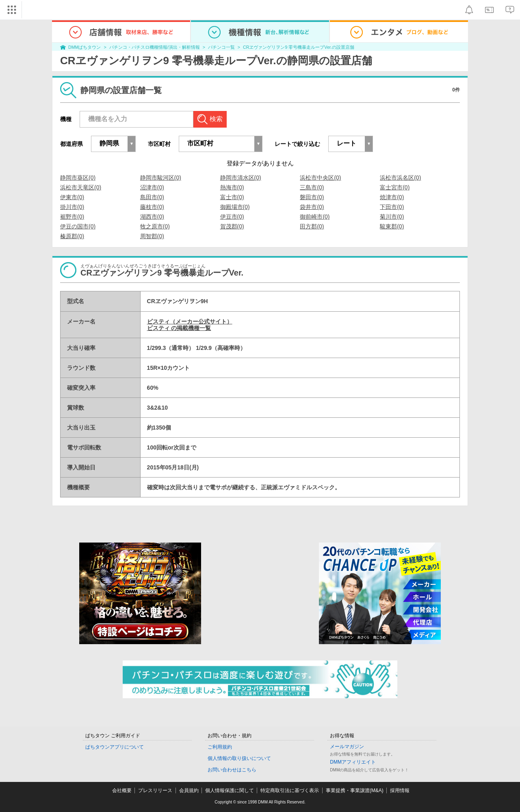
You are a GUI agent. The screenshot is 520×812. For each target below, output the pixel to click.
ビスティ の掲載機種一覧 (179, 328)
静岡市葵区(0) (78, 178)
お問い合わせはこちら (232, 770)
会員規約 (189, 790)
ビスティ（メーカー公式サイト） (190, 321)
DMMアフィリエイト (353, 762)
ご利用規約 (220, 747)
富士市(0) (232, 197)
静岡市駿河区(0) (161, 178)
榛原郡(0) (72, 236)
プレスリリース (155, 790)
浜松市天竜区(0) (81, 187)
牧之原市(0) (155, 226)
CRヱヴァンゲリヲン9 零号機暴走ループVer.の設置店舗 (299, 47)
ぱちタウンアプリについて (115, 747)
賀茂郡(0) (232, 226)
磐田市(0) (312, 197)
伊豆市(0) (232, 217)
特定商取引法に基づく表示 (290, 790)
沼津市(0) (152, 187)
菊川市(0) (392, 217)
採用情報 (400, 790)
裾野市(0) (72, 217)
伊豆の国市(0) (78, 226)
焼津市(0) (392, 197)
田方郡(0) (312, 226)
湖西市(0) (152, 217)
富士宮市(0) (395, 187)
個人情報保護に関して (230, 790)
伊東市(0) (72, 197)
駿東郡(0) (392, 226)
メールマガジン (347, 747)
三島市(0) (312, 187)
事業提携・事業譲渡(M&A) (355, 790)
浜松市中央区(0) (320, 178)
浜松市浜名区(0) (400, 178)
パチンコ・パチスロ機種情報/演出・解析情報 (155, 47)
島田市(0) (152, 197)
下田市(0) (392, 207)
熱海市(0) (232, 187)
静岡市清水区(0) (241, 178)
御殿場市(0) (235, 207)
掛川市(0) (72, 207)
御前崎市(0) (315, 217)
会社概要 (122, 790)
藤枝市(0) (152, 207)
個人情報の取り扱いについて (239, 758)
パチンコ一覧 (221, 47)
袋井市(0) (312, 207)
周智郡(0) (152, 236)
